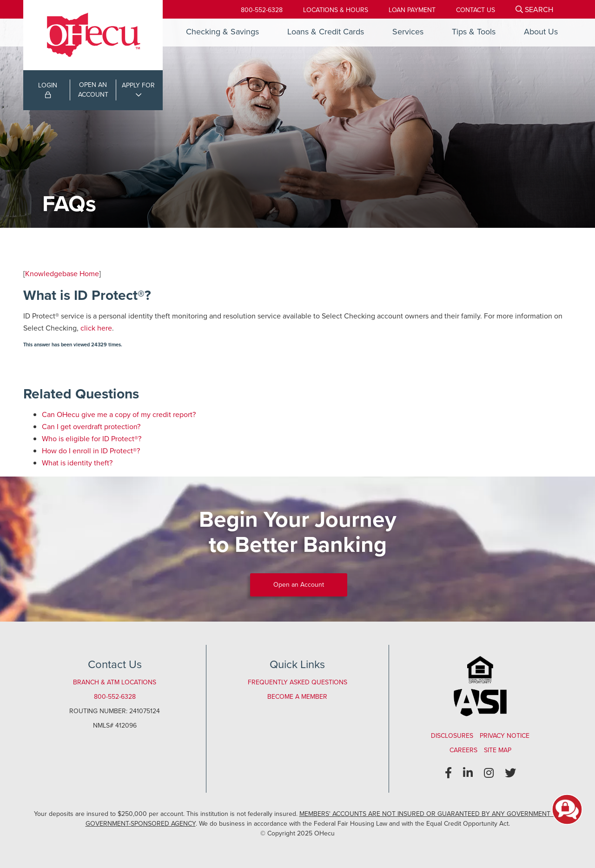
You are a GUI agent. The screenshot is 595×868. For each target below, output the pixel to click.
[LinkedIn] (468, 773)
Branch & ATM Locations (115, 682)
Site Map (498, 750)
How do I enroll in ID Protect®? (91, 451)
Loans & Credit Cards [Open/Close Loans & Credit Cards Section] (326, 32)
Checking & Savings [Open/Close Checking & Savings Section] (222, 32)
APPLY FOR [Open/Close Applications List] (138, 85)
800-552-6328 (262, 10)
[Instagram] (489, 773)
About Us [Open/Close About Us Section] (541, 32)
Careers (463, 750)
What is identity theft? (77, 463)
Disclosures (452, 736)
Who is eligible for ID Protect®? (92, 439)
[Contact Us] (476, 10)
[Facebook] (448, 773)
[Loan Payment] (412, 10)
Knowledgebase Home (62, 274)
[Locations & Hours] (336, 10)
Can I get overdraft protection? (91, 427)
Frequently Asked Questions (297, 682)
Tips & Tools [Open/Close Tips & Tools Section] (474, 32)
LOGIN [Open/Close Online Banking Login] (48, 89)
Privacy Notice (505, 736)
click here (96, 328)
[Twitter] (510, 773)
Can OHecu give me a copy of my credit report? (119, 414)
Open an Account (299, 585)
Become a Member (297, 697)
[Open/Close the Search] (534, 9)
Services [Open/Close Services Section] (408, 32)
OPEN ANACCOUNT (93, 90)
